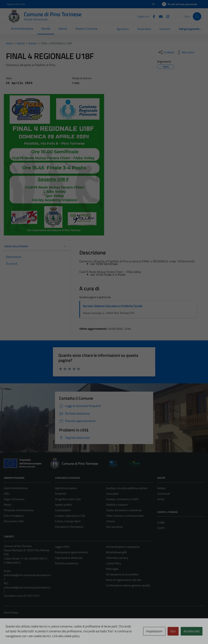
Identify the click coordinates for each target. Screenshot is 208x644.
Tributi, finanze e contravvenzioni (125, 516)
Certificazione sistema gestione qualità (128, 585)
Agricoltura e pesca (66, 488)
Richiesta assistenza (66, 563)
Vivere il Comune (86, 29)
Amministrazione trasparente (123, 547)
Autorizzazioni (63, 510)
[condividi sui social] (166, 52)
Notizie (161, 488)
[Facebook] (152, 16)
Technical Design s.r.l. (27, 634)
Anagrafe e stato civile (68, 499)
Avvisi (161, 499)
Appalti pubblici (64, 505)
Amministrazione (22, 29)
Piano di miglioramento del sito (124, 580)
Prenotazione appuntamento (71, 552)
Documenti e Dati (14, 521)
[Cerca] (197, 16)
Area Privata (11, 612)
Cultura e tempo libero (68, 521)
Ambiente (61, 494)
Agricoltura (123, 29)
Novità (46, 29)
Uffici (7, 494)
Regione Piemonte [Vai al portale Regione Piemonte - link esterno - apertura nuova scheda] (16, 4)
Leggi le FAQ (62, 547)
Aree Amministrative (16, 488)
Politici (8, 505)
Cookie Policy (114, 563)
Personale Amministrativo (19, 510)
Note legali (112, 569)
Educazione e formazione (69, 527)
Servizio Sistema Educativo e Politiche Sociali (113, 306)
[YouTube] (159, 16)
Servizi (63, 29)
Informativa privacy (117, 558)
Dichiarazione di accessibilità (122, 574)
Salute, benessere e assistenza (124, 510)
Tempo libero (144, 29)
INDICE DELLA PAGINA (36, 246)
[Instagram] (166, 16)
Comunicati (164, 494)
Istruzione (165, 29)
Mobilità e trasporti (117, 505)
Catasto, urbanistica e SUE (70, 516)
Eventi (161, 528)
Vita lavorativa (114, 527)
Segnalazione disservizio (69, 558)
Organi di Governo (14, 499)
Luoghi (161, 522)
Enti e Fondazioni (14, 516)
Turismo (110, 521)
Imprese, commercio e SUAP (122, 499)
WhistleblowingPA (116, 552)
